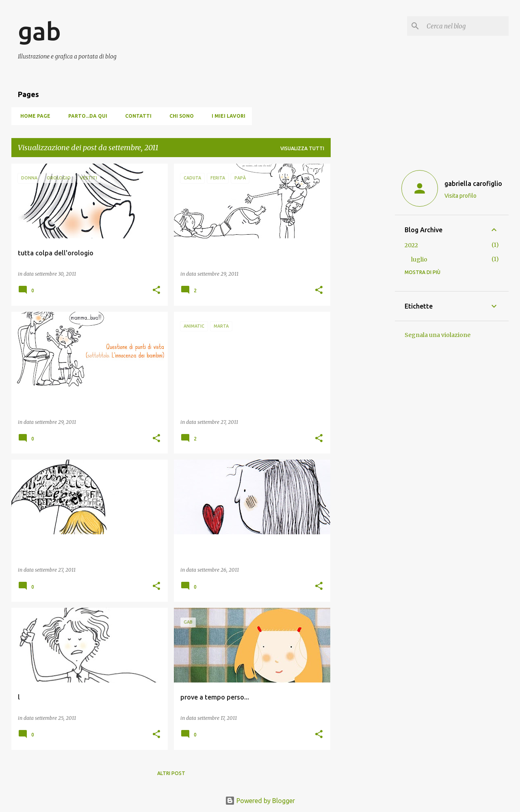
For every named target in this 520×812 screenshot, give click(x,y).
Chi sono (179, 116)
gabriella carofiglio (473, 184)
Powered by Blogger (260, 801)
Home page (33, 116)
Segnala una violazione (438, 335)
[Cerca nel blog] (466, 26)
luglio (419, 259)
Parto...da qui (85, 116)
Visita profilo (460, 196)
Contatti (136, 116)
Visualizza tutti (302, 148)
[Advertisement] (363, 285)
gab (39, 31)
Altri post (171, 773)
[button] (156, 290)
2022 (411, 245)
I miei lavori (226, 116)
